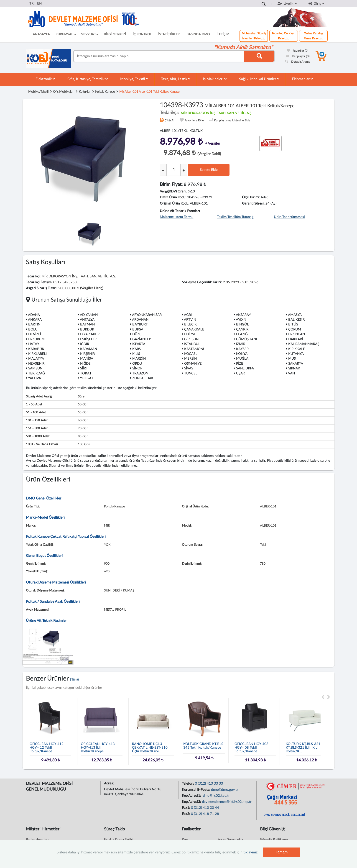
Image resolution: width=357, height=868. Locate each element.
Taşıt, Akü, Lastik (176, 79)
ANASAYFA (41, 34)
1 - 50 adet (34, 405)
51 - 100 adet (36, 412)
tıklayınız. (251, 852)
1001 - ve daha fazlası (42, 444)
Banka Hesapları (37, 840)
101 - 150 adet (37, 420)
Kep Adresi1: (192, 796)
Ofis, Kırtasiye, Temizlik (88, 79)
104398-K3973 (227, 105)
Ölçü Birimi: (251, 197)
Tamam (282, 852)
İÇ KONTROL (142, 34)
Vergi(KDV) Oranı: (173, 191)
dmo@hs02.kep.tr (216, 796)
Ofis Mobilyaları (64, 92)
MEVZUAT (89, 34)
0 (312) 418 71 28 (205, 814)
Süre (81, 397)
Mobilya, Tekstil (134, 79)
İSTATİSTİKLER (169, 34)
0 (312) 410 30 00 (209, 784)
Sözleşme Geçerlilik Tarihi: (202, 282)
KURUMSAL (66, 34)
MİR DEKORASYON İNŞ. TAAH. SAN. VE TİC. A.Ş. (216, 113)
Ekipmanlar (302, 79)
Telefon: (188, 784)
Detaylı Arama (298, 62)
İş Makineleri (215, 79)
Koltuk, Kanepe (105, 92)
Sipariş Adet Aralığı (39, 397)
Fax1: (186, 808)
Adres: (109, 783)
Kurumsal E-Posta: (196, 790)
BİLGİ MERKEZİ (115, 34)
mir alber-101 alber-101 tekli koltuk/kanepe (149, 92)
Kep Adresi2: (192, 802)
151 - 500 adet (37, 428)
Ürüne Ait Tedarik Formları (180, 211)
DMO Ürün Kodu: (173, 197)
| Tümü (74, 680)
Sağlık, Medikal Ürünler (259, 79)
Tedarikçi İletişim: (39, 282)
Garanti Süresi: (253, 204)
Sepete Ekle (209, 170)
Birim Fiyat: (171, 184)
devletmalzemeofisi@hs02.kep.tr (227, 802)
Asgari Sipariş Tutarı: (42, 288)
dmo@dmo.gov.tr (225, 790)
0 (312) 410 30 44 (205, 808)
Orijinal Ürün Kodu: (175, 204)
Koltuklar (85, 92)
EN (39, 4)
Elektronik (45, 79)
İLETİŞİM (223, 34)
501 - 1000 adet (38, 436)
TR (31, 4)
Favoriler (298, 51)
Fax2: (186, 814)
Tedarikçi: (33, 276)
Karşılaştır (298, 56)
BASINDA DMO (198, 34)
